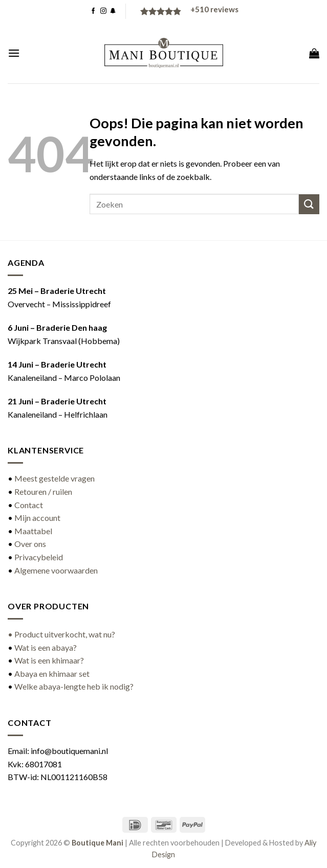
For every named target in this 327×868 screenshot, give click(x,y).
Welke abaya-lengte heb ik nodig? (74, 686)
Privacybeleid (39, 557)
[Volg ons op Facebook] (93, 11)
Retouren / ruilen (43, 492)
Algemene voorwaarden (56, 570)
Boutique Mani (97, 843)
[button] (14, 53)
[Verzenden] (309, 204)
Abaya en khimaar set (52, 673)
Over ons (30, 544)
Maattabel (33, 531)
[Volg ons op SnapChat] (113, 11)
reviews (214, 9)
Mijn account (37, 518)
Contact (29, 505)
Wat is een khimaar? (49, 660)
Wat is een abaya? (46, 647)
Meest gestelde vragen (54, 478)
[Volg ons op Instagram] (103, 11)
